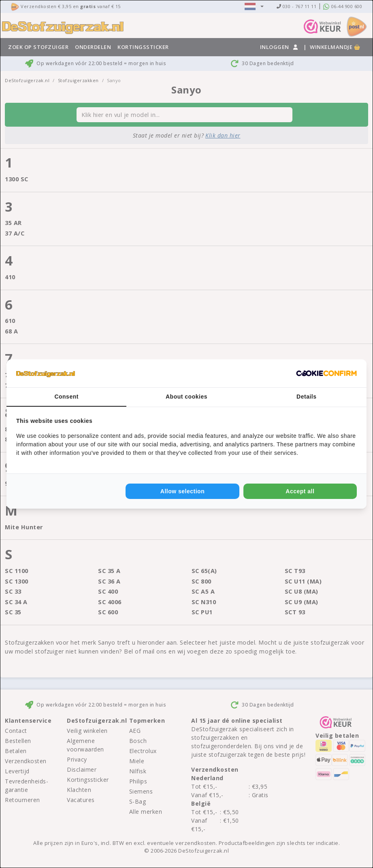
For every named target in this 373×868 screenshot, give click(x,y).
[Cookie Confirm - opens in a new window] (326, 374)
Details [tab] (306, 397)
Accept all (300, 491)
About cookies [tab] (186, 397)
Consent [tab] (66, 397)
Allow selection (182, 491)
